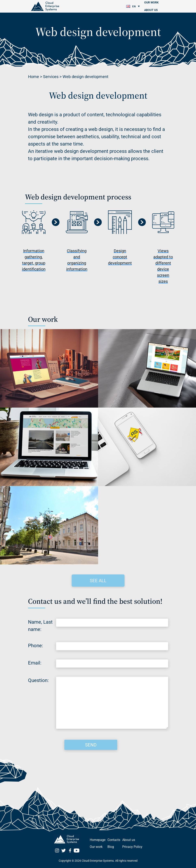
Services (51, 77)
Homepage (98, 840)
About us (151, 10)
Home (34, 77)
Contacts (152, 25)
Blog (148, 17)
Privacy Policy (132, 847)
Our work (96, 847)
